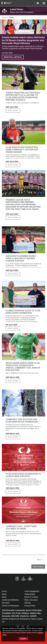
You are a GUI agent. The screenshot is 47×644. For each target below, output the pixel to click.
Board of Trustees (31, 597)
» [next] (43, 560)
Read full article (13, 57)
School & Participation (10, 606)
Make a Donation (31, 600)
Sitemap (28, 603)
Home (4, 591)
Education (6, 603)
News (4, 597)
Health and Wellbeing (10, 600)
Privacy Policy (30, 606)
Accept (23, 639)
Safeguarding (30, 594)
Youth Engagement (32, 591)
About (4, 594)
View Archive (38, 567)
